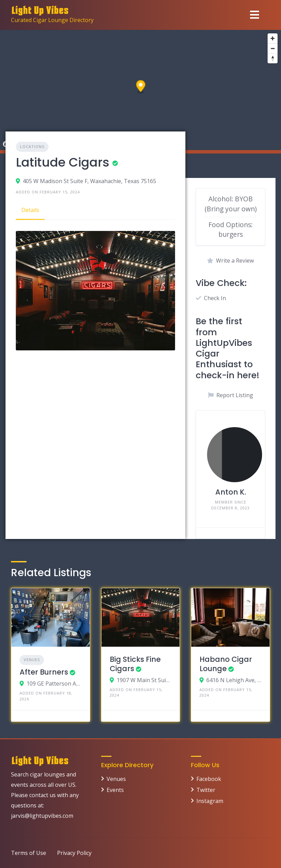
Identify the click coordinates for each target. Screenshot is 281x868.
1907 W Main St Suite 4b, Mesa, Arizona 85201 (144, 680)
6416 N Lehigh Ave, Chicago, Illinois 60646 (234, 680)
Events (115, 790)
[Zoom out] (273, 48)
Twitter (206, 790)
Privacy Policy (74, 853)
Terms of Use (29, 853)
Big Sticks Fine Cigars (135, 664)
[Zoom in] (273, 38)
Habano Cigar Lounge (226, 664)
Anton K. (231, 492)
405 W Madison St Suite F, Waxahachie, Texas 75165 (89, 181)
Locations (32, 146)
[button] (141, 87)
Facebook (209, 779)
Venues (32, 660)
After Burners (44, 672)
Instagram (210, 801)
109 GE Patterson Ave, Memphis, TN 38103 (54, 684)
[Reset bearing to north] (273, 58)
